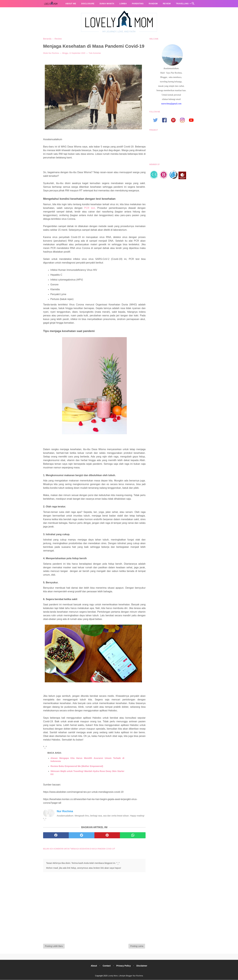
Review (167, 4)
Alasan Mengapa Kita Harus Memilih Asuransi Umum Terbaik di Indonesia (87, 760)
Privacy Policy (123, 966)
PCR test (90, 208)
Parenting (138, 4)
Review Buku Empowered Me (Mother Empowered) (77, 766)
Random (153, 4)
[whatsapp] (133, 835)
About (94, 966)
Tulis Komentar (95, 53)
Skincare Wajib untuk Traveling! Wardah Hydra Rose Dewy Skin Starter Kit (87, 773)
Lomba (123, 4)
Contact (107, 966)
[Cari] (193, 4)
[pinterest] (107, 835)
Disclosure (88, 4)
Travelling (182, 4)
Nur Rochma (54, 53)
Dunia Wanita (107, 4)
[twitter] (82, 835)
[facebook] (56, 835)
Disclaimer (142, 966)
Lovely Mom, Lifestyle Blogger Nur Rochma (125, 976)
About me (71, 4)
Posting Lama (137, 946)
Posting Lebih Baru (54, 946)
